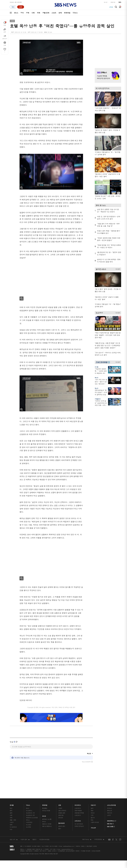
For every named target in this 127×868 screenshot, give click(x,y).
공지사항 (93, 823)
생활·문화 (46, 13)
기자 (92, 810)
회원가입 (113, 2)
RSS (92, 815)
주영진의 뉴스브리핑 (32, 813)
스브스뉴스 (78, 816)
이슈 (11, 825)
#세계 (111, 7)
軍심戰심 (45, 803)
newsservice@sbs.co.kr (67, 844)
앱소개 (93, 813)
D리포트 (61, 813)
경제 (28, 13)
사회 (33, 13)
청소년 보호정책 (96, 846)
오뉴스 (28, 815)
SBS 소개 (14, 835)
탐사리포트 (62, 818)
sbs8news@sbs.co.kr (69, 841)
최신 (11, 803)
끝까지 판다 (62, 821)
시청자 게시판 (95, 818)
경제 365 (61, 810)
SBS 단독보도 (62, 806)
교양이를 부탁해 (79, 808)
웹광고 (34, 835)
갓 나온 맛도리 (79, 819)
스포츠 (54, 13)
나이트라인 (29, 818)
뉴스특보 (28, 822)
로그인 (106, 2)
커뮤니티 (109, 808)
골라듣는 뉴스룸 (47, 814)
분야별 (12, 800)
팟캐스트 (109, 806)
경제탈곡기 (98, 399)
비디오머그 (78, 800)
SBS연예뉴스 (112, 816)
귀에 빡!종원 (78, 806)
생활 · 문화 (13, 815)
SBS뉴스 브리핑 (47, 819)
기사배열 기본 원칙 (86, 846)
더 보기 (117, 269)
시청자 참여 (25, 835)
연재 (60, 800)
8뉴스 (16, 13)
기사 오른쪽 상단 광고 (107, 50)
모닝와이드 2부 (30, 810)
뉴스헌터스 (29, 806)
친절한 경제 (62, 808)
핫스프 (97, 378)
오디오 (44, 811)
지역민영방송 (99, 835)
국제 (38, 13)
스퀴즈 (109, 810)
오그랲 (97, 367)
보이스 (44, 817)
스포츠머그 (78, 803)
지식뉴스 (109, 803)
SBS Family (87, 835)
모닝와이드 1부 (30, 808)
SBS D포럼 (111, 821)
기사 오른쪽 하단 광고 (107, 426)
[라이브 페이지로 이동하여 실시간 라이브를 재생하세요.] (21, 7)
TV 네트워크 (13, 822)
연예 (60, 13)
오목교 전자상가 (79, 821)
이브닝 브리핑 (46, 806)
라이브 (93, 808)
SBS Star (110, 819)
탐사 (60, 824)
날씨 (92, 803)
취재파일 (67, 13)
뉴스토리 (28, 820)
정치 (22, 13)
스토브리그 (78, 810)
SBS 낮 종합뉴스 (47, 821)
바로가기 (93, 800)
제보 (92, 806)
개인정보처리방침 (44, 835)
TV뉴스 (75, 13)
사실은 (60, 803)
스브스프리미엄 (111, 800)
